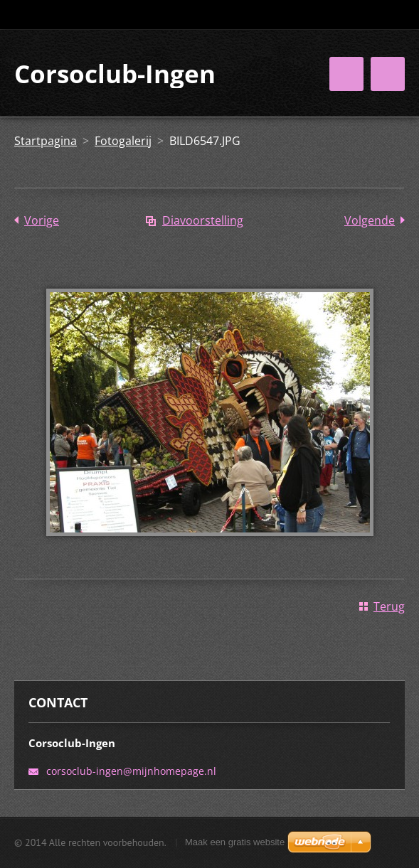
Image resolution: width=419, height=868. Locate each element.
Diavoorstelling (203, 220)
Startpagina (46, 141)
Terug (389, 606)
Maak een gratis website (235, 842)
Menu (388, 74)
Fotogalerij (123, 141)
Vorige (42, 220)
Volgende (370, 220)
